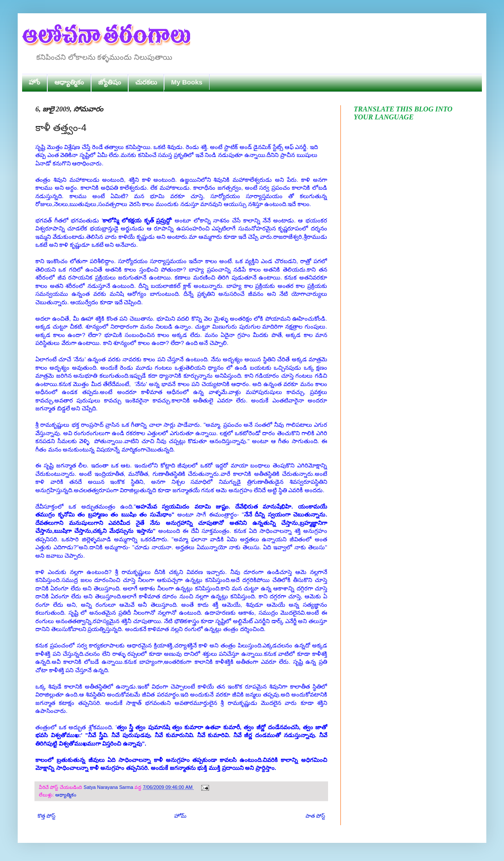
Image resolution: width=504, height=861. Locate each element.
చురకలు (146, 82)
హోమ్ (180, 816)
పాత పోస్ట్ (315, 816)
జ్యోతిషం (110, 82)
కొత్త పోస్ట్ (46, 816)
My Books (187, 82)
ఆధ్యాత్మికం (69, 82)
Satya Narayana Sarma (109, 787)
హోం (34, 82)
